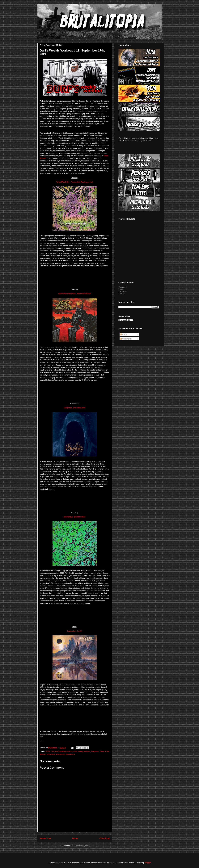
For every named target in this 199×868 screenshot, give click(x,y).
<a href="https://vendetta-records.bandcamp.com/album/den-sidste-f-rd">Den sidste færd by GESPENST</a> (75, 501)
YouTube (122, 294)
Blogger (148, 863)
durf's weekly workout (64, 751)
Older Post (104, 838)
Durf (53, 751)
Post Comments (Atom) (80, 846)
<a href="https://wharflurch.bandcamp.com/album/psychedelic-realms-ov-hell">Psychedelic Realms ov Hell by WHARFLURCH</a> (75, 277)
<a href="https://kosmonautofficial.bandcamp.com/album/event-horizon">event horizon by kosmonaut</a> (75, 615)
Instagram (123, 291)
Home (75, 838)
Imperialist (51, 754)
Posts (124, 335)
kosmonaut (61, 754)
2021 (48, 751)
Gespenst (95, 751)
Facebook (123, 287)
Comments (126, 339)
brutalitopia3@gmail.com (141, 141)
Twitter (121, 289)
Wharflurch (70, 754)
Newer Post (45, 838)
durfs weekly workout (82, 751)
